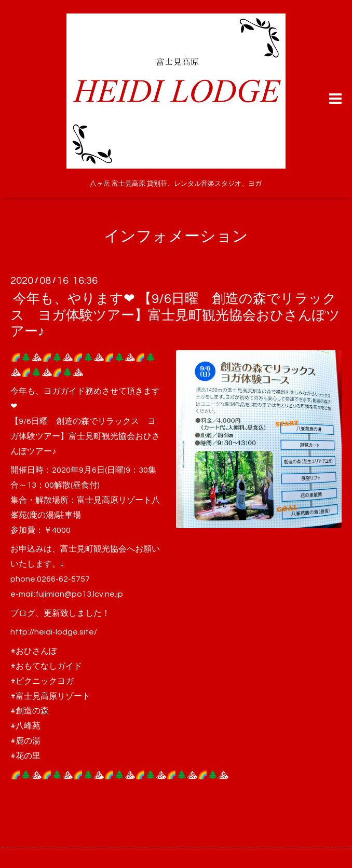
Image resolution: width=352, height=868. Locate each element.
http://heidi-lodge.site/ (54, 632)
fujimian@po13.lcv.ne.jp (79, 594)
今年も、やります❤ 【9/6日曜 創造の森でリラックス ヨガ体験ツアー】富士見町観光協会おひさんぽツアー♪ (175, 315)
